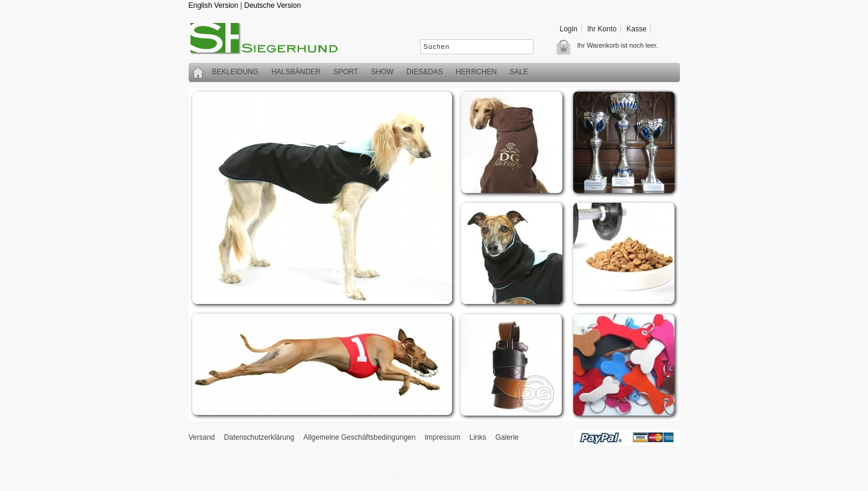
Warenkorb (567, 47)
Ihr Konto (602, 29)
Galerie (507, 437)
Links (478, 437)
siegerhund (270, 41)
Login (569, 29)
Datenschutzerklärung (259, 437)
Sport (346, 72)
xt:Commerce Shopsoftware (480, 475)
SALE (519, 72)
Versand (202, 437)
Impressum (442, 437)
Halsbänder (296, 72)
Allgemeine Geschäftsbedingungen (359, 437)
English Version (214, 5)
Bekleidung (235, 72)
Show (382, 72)
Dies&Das (425, 72)
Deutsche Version (272, 5)
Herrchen (476, 72)
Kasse (636, 29)
